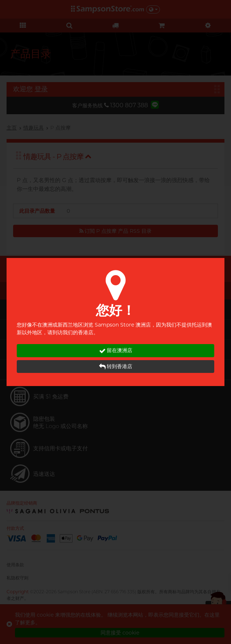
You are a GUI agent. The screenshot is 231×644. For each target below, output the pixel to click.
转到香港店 (116, 367)
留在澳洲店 (116, 350)
